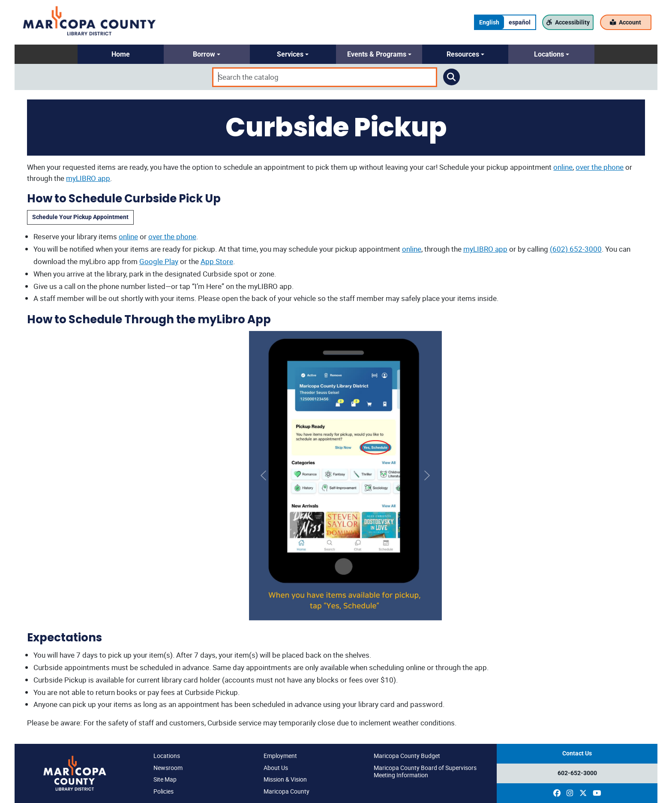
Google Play (159, 261)
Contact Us (577, 753)
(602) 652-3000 (576, 249)
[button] (121, 54)
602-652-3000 (577, 773)
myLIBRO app (88, 178)
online (563, 167)
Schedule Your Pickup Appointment (80, 217)
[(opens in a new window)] (557, 793)
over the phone (600, 167)
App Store (217, 261)
